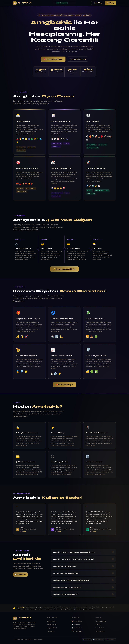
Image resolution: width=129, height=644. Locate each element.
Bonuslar (98, 625)
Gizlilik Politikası (100, 631)
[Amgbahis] (28, 618)
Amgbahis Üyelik (52, 625)
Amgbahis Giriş (52, 621)
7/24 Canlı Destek (101, 621)
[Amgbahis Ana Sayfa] (23, 3)
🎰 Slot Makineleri (77, 621)
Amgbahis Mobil (52, 628)
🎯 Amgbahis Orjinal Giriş (53, 59)
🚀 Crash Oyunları (77, 631)
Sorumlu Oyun (100, 628)
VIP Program (51, 631)
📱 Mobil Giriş (98, 3)
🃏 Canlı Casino (76, 625)
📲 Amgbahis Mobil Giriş (77, 59)
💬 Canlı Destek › (20, 574)
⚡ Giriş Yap (110, 3)
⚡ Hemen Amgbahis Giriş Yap (64, 269)
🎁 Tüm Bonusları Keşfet (64, 385)
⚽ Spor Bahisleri (76, 628)
